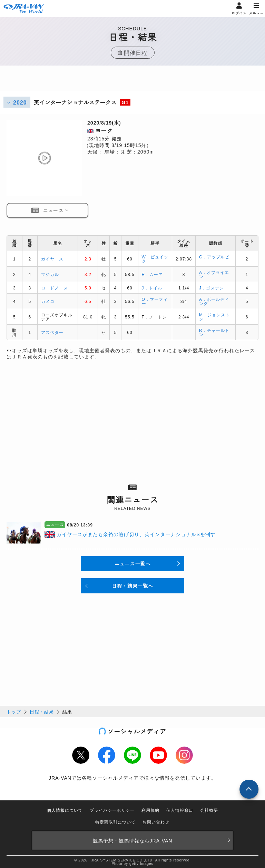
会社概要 (209, 810)
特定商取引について (115, 822)
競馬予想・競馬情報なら (133, 840)
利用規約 (150, 810)
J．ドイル (152, 288)
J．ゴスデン (212, 288)
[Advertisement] (132, 83)
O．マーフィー (155, 301)
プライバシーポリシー (112, 810)
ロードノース (55, 288)
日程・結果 (42, 712)
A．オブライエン (214, 274)
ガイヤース (52, 259)
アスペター (52, 332)
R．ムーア (153, 274)
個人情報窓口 (180, 810)
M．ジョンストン (214, 317)
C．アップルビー (214, 259)
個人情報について (65, 810)
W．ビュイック (155, 259)
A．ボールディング (214, 301)
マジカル (50, 274)
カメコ (48, 301)
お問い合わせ (156, 822)
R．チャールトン (214, 332)
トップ (14, 712)
